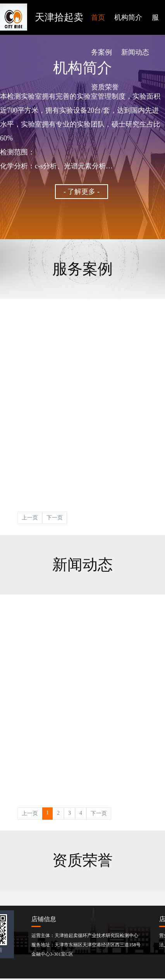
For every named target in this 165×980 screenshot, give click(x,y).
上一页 (30, 518)
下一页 (55, 518)
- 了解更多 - (82, 192)
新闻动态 (135, 52)
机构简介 (128, 17)
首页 (98, 17)
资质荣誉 (105, 87)
